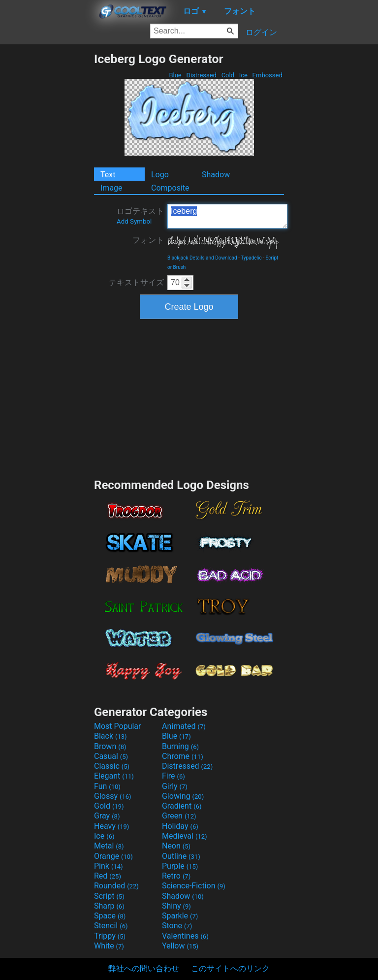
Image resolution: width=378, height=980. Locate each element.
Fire (173, 776)
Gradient (182, 806)
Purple (180, 866)
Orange (113, 856)
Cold (228, 75)
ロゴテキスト (140, 216)
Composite (170, 188)
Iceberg (227, 216)
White (109, 946)
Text (108, 175)
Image (111, 188)
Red (108, 876)
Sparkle (180, 916)
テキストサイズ (136, 282)
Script (109, 896)
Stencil (111, 926)
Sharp (109, 906)
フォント (148, 240)
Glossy (113, 796)
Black (110, 736)
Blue (175, 75)
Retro (176, 876)
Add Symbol (134, 221)
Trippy (110, 936)
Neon (176, 846)
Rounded (116, 886)
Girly (175, 786)
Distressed (201, 75)
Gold (109, 806)
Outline (181, 856)
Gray (107, 816)
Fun (107, 786)
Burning (180, 746)
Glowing (183, 796)
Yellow (180, 946)
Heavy (111, 826)
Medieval (185, 836)
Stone (177, 926)
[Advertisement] (47, 199)
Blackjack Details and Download (202, 258)
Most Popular (118, 726)
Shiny (176, 906)
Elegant (114, 776)
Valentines (185, 936)
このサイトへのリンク (230, 968)
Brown (110, 746)
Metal (109, 846)
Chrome (183, 756)
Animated (184, 726)
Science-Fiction (194, 886)
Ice (243, 75)
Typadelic (251, 258)
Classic (112, 766)
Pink (109, 866)
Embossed (267, 75)
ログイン (261, 32)
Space (110, 916)
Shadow (216, 175)
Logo (160, 175)
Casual (111, 756)
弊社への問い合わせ (144, 968)
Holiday (180, 826)
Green (179, 816)
